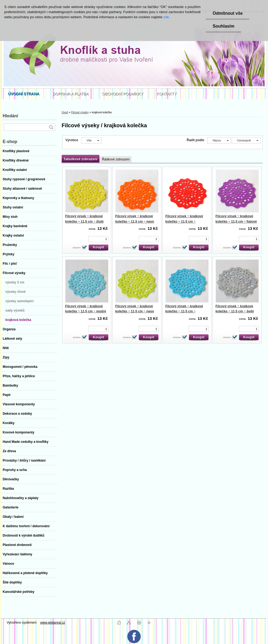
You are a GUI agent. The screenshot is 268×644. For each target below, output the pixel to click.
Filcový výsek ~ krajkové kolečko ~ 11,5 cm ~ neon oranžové (135, 221)
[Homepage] (24, 94)
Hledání (10, 116)
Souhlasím (223, 26)
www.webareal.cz (53, 623)
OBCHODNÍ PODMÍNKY (123, 94)
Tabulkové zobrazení (80, 159)
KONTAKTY (167, 94)
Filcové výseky (80, 112)
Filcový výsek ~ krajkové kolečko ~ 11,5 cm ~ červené (184, 221)
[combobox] (219, 140)
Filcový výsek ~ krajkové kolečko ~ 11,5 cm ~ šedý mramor (235, 311)
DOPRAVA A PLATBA (71, 94)
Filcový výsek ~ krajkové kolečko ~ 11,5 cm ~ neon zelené (135, 311)
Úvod (65, 112)
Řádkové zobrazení (116, 159)
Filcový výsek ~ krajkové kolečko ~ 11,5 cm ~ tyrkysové (184, 311)
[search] (51, 127)
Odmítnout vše (228, 13)
